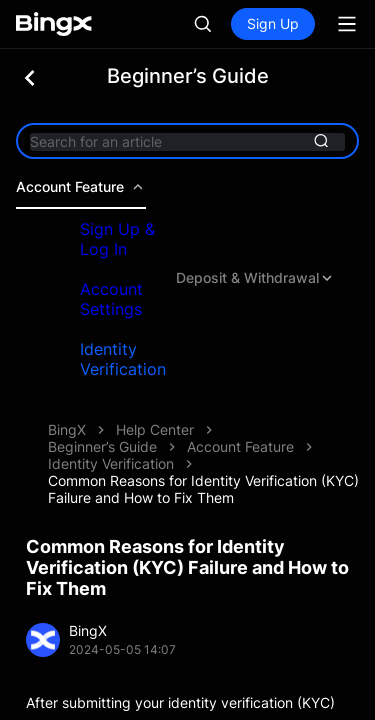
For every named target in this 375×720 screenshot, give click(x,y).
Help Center (155, 429)
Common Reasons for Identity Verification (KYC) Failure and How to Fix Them (203, 489)
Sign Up (273, 23)
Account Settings (111, 299)
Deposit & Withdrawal (255, 278)
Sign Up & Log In (117, 239)
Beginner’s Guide (102, 446)
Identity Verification (123, 359)
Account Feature (81, 187)
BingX (67, 429)
